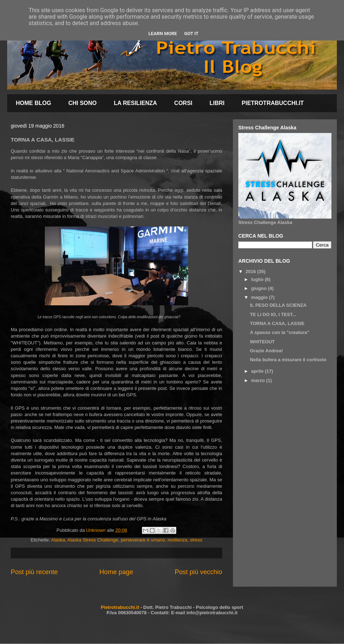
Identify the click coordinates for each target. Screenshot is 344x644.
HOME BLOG (34, 103)
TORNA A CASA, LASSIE (277, 323)
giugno (260, 288)
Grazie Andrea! (266, 351)
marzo (259, 380)
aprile (258, 371)
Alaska (58, 540)
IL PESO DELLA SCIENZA (278, 305)
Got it (191, 34)
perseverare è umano (143, 540)
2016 (251, 271)
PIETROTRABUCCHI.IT (273, 103)
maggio (260, 297)
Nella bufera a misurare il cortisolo (288, 360)
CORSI (183, 103)
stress (196, 540)
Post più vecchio (199, 572)
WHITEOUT (262, 342)
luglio (258, 279)
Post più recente (34, 572)
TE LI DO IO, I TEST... (273, 314)
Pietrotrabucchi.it (120, 607)
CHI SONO (83, 103)
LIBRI (217, 103)
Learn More (163, 34)
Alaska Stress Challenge (93, 540)
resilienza (178, 540)
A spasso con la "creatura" (279, 332)
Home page (116, 572)
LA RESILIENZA (135, 103)
